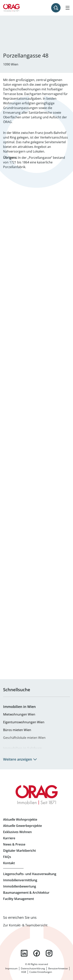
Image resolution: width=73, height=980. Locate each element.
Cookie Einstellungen (41, 972)
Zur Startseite (11, 8)
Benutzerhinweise (58, 968)
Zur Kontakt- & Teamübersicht (25, 925)
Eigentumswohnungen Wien (24, 722)
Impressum (11, 968)
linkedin (24, 953)
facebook (37, 953)
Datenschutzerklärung (33, 968)
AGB (24, 972)
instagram (49, 953)
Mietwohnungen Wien (19, 714)
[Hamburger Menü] (68, 8)
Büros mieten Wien (17, 730)
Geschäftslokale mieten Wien (24, 738)
